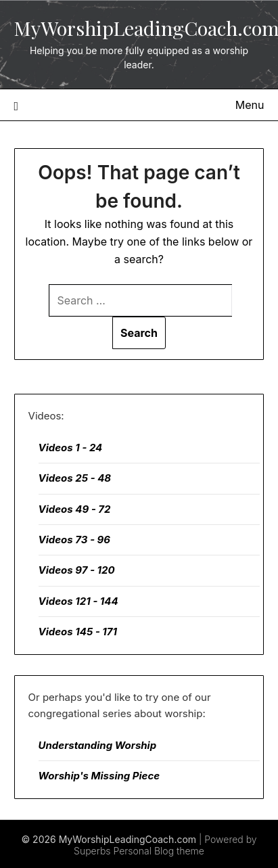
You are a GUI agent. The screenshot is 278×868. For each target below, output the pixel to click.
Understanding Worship (98, 745)
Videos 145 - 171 (78, 632)
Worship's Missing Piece (99, 776)
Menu (250, 105)
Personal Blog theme (158, 851)
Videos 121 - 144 (78, 601)
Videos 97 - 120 (77, 570)
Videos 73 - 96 (75, 540)
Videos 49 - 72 (75, 509)
